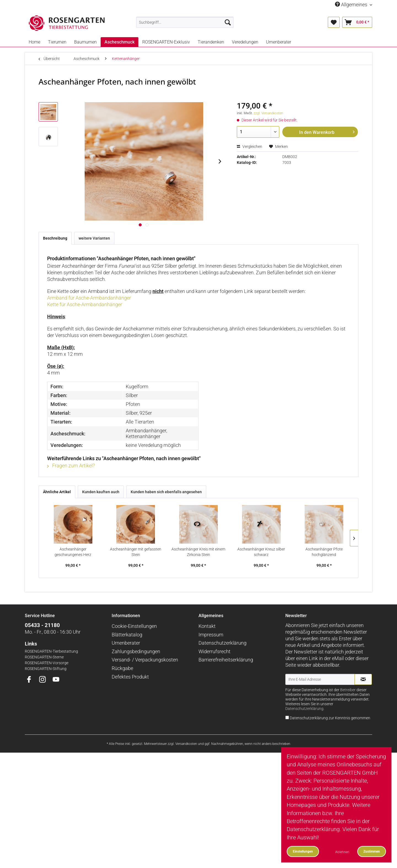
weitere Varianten (94, 238)
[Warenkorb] (357, 22)
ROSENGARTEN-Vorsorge (47, 663)
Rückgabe (122, 668)
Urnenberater (126, 643)
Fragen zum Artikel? (71, 466)
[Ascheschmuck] (120, 42)
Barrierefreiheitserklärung (226, 660)
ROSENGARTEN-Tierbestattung (51, 651)
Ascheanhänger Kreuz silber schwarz (261, 552)
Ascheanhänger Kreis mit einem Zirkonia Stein (198, 552)
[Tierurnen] (57, 42)
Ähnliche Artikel (57, 492)
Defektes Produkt (130, 677)
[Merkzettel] (334, 22)
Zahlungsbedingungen (136, 651)
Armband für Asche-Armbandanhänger (89, 298)
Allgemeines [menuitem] (352, 5)
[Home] (34, 42)
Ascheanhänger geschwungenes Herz (73, 552)
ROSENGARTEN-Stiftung (46, 669)
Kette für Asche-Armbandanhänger (85, 304)
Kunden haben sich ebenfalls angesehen (166, 492)
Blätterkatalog (127, 635)
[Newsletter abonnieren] (363, 679)
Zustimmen (372, 851)
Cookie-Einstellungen (134, 626)
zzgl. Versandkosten (268, 113)
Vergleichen (250, 147)
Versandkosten (186, 744)
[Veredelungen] (245, 42)
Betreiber (348, 690)
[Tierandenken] (211, 42)
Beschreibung (55, 238)
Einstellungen (303, 851)
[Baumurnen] (85, 42)
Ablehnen (342, 852)
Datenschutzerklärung (222, 643)
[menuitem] (185, 22)
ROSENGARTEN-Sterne (44, 657)
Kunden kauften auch (101, 492)
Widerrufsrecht (214, 651)
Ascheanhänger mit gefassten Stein (136, 552)
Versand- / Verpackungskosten (145, 660)
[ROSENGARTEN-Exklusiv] (166, 42)
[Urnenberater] (279, 42)
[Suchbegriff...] (185, 22)
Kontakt (207, 626)
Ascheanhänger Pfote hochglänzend (324, 552)
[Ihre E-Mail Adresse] (320, 679)
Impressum (211, 635)
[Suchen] (228, 22)
